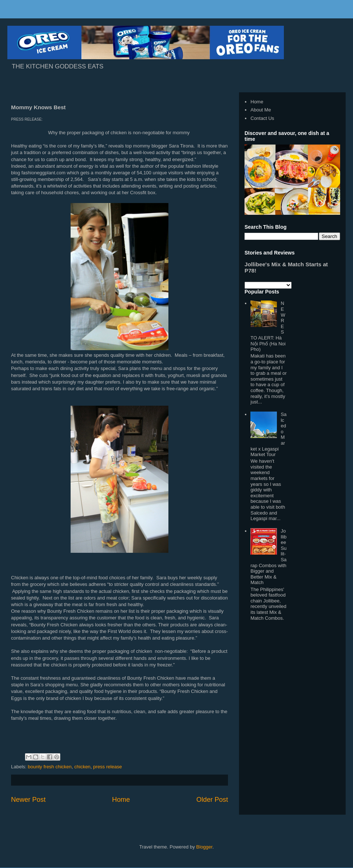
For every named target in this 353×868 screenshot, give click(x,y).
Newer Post (28, 800)
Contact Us (262, 118)
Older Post (212, 800)
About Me (261, 110)
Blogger (204, 847)
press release (107, 767)
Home (121, 800)
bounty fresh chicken (50, 767)
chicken (82, 767)
